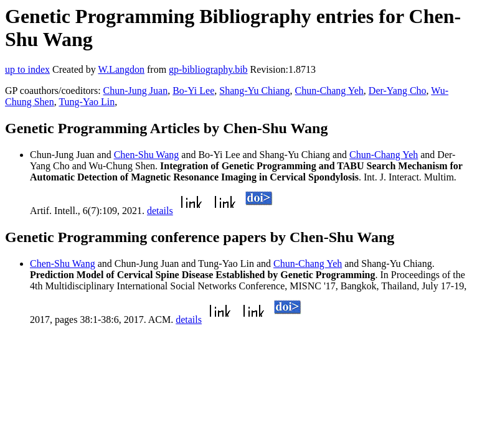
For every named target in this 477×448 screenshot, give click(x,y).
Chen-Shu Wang (147, 155)
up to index (27, 69)
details (160, 211)
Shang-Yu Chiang (254, 91)
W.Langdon (121, 69)
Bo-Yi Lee (193, 91)
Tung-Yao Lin (87, 102)
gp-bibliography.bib (208, 69)
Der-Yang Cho (398, 91)
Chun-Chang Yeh (329, 91)
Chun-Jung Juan (136, 91)
